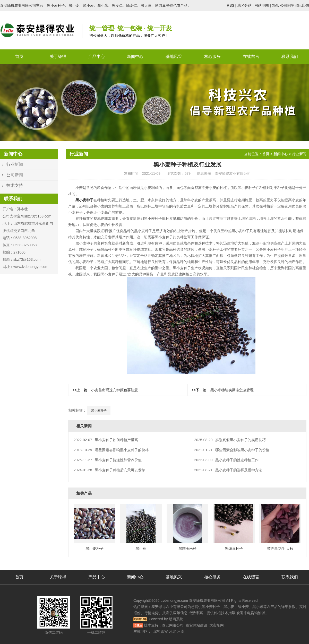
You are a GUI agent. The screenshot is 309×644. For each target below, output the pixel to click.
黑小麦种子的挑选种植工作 (226, 460)
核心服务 (212, 56)
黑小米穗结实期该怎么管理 (223, 390)
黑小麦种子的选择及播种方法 (228, 470)
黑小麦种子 (84, 200)
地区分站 (244, 5)
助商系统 (176, 619)
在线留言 (251, 56)
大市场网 (217, 625)
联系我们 (290, 56)
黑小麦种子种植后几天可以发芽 (109, 470)
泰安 (164, 631)
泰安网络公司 (173, 625)
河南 (181, 631)
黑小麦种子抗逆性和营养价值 (108, 460)
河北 (173, 631)
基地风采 (174, 56)
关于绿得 (58, 56)
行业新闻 (15, 164)
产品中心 (97, 56)
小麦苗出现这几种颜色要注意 (105, 390)
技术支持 (15, 185)
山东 (156, 631)
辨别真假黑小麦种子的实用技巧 (230, 440)
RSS (231, 5)
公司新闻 (15, 175)
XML (276, 5)
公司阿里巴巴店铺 (295, 5)
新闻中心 (135, 56)
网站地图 (262, 5)
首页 (19, 56)
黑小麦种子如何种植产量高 (106, 440)
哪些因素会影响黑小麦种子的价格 (111, 450)
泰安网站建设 (196, 625)
